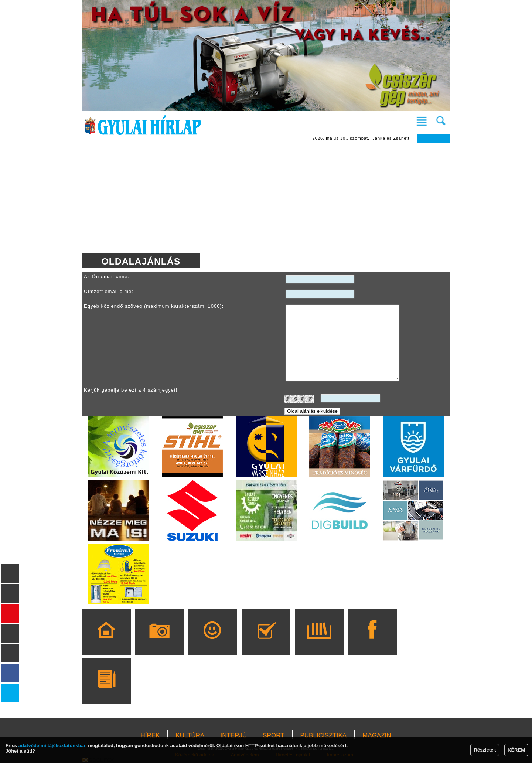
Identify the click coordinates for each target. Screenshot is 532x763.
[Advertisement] (266, 198)
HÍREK (150, 735)
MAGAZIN (377, 735)
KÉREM (516, 750)
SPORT (273, 735)
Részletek (485, 750)
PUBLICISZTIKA (324, 735)
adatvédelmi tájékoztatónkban (53, 745)
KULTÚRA (190, 735)
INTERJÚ (233, 735)
